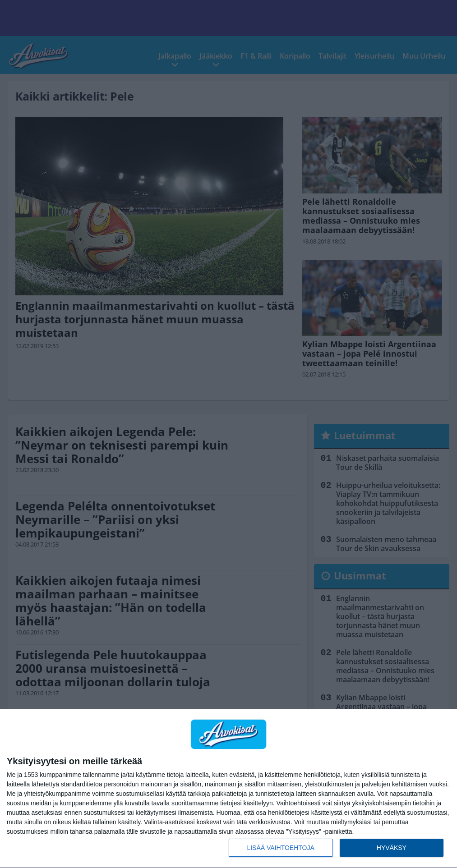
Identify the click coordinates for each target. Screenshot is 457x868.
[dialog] (228, 789)
